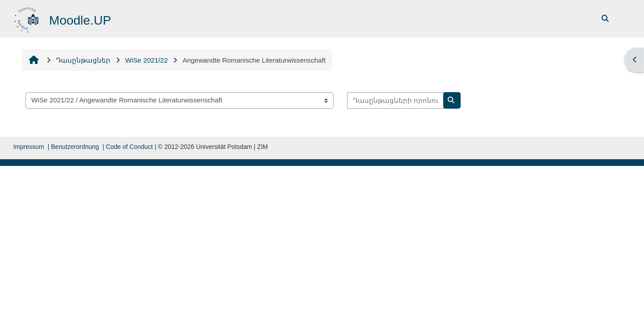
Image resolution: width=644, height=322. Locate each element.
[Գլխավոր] (28, 18)
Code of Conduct (129, 147)
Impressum (28, 147)
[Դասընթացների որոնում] (395, 100)
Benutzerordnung (75, 147)
